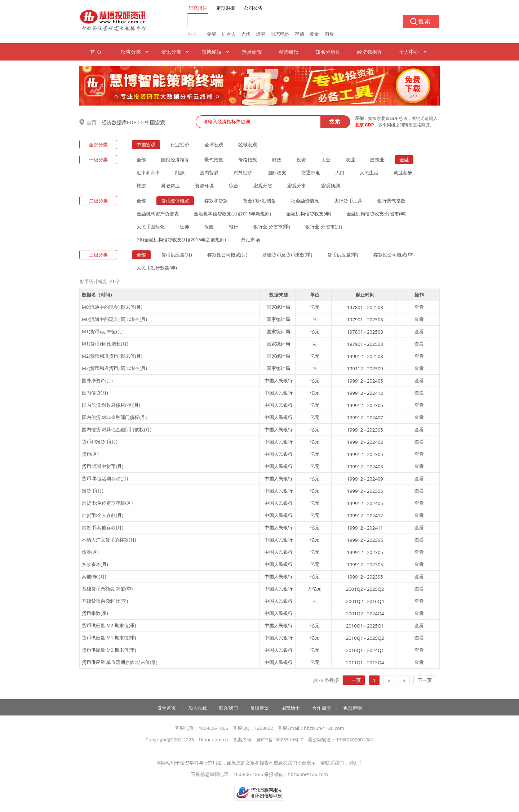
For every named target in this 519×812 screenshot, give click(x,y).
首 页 (96, 52)
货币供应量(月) (177, 255)
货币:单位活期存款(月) (105, 478)
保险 (209, 227)
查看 (419, 307)
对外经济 (243, 173)
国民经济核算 (175, 160)
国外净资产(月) (97, 380)
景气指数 (214, 160)
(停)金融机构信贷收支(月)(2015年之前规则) (181, 240)
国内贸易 (209, 173)
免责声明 (352, 708)
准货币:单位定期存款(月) (107, 503)
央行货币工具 (348, 201)
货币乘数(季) (95, 613)
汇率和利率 (148, 173)
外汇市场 (250, 240)
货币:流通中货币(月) (103, 466)
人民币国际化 (151, 227)
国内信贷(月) (95, 393)
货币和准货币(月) (100, 442)
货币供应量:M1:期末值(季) (109, 638)
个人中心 (409, 52)
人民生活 (369, 173)
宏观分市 (297, 186)
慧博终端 (212, 52)
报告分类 (131, 52)
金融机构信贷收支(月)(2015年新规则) (232, 214)
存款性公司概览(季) (394, 255)
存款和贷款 (216, 201)
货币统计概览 (175, 201)
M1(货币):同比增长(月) (105, 344)
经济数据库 (370, 52)
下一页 (425, 680)
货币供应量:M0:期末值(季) (109, 650)
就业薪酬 (403, 173)
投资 (301, 160)
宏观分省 (263, 186)
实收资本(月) (95, 564)
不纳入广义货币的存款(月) (109, 540)
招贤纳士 (290, 708)
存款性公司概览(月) (227, 255)
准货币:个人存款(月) (103, 515)
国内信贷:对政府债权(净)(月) (111, 405)
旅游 (141, 186)
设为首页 (167, 708)
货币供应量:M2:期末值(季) (109, 625)
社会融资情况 (305, 201)
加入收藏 (198, 708)
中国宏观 (155, 122)
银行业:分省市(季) (272, 227)
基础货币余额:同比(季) (105, 601)
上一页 (354, 680)
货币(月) (90, 454)
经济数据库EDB (119, 122)
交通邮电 (311, 173)
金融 (404, 160)
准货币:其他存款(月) (103, 527)
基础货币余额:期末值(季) (107, 589)
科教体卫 (170, 186)
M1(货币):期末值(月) (103, 331)
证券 (185, 227)
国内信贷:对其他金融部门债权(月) (117, 429)
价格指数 (248, 160)
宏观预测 (331, 186)
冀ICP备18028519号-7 (280, 740)
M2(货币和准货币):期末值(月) (112, 356)
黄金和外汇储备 (259, 201)
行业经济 (180, 144)
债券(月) (90, 552)
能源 (180, 173)
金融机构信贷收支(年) (309, 214)
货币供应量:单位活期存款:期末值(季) (120, 662)
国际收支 (277, 173)
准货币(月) (93, 491)
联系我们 (229, 708)
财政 (277, 160)
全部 (141, 160)
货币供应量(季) (343, 255)
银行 (234, 227)
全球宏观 (214, 144)
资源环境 (204, 186)
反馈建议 (259, 708)
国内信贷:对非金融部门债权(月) (114, 417)
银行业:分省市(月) (324, 227)
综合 (234, 186)
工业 (326, 160)
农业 (350, 160)
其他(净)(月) (94, 576)
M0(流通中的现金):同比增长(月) (114, 319)
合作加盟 (321, 708)
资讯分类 (171, 52)
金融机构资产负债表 (158, 214)
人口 (340, 173)
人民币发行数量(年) (157, 268)
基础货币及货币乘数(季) (287, 255)
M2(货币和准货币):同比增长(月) (114, 368)
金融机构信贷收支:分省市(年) (376, 214)
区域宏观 (248, 144)
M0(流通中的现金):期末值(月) (112, 307)
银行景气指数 (391, 201)
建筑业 (377, 160)
